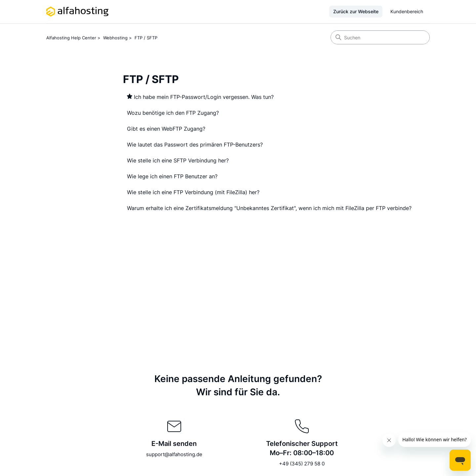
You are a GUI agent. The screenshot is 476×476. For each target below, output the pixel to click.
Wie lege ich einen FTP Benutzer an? (172, 176)
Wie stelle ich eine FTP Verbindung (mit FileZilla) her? (193, 192)
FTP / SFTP (146, 38)
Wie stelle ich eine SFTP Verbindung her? (178, 160)
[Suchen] (380, 37)
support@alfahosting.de (174, 454)
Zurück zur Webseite (356, 11)
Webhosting (115, 38)
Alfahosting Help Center (71, 38)
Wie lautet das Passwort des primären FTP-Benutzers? (195, 145)
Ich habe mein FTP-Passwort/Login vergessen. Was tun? (204, 97)
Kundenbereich (407, 11)
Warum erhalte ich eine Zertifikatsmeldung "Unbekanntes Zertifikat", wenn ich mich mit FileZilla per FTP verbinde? (269, 208)
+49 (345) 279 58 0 (302, 464)
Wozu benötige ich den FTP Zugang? (173, 113)
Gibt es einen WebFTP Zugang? (166, 129)
